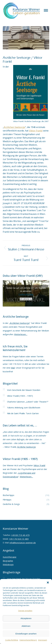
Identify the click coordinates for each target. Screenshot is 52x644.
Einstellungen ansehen (26, 634)
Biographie (8, 561)
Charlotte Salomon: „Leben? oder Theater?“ (28, 402)
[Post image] (4, 389)
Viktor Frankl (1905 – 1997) (20, 396)
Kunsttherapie (10, 557)
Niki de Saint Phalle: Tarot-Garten (23, 413)
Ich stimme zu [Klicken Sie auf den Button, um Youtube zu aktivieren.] (26, 299)
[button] (48, 583)
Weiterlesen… (21, 334)
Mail (13, 368)
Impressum (43, 640)
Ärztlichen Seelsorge (14, 127)
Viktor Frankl (36, 131)
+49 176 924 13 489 (19, 539)
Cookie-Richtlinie (12, 640)
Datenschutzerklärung (28, 640)
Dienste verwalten (25, 611)
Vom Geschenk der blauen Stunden (24, 390)
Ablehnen (26, 626)
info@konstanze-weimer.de (23, 543)
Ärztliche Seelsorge (26, 447)
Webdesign (8, 564)
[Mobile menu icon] (46, 10)
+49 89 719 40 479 (20, 535)
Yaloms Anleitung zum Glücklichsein (24, 407)
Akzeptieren (26, 618)
